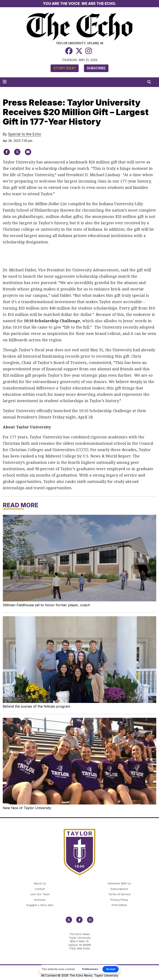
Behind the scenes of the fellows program (36, 706)
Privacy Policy (119, 900)
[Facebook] (69, 51)
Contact (40, 889)
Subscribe (96, 68)
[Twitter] (79, 51)
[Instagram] (89, 51)
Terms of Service (119, 894)
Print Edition (119, 905)
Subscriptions (119, 889)
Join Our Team (40, 894)
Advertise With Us (119, 883)
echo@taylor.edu (80, 929)
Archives (40, 900)
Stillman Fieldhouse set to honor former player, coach (46, 605)
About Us (40, 883)
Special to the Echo (25, 134)
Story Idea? (65, 68)
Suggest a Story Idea (40, 905)
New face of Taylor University (27, 808)
